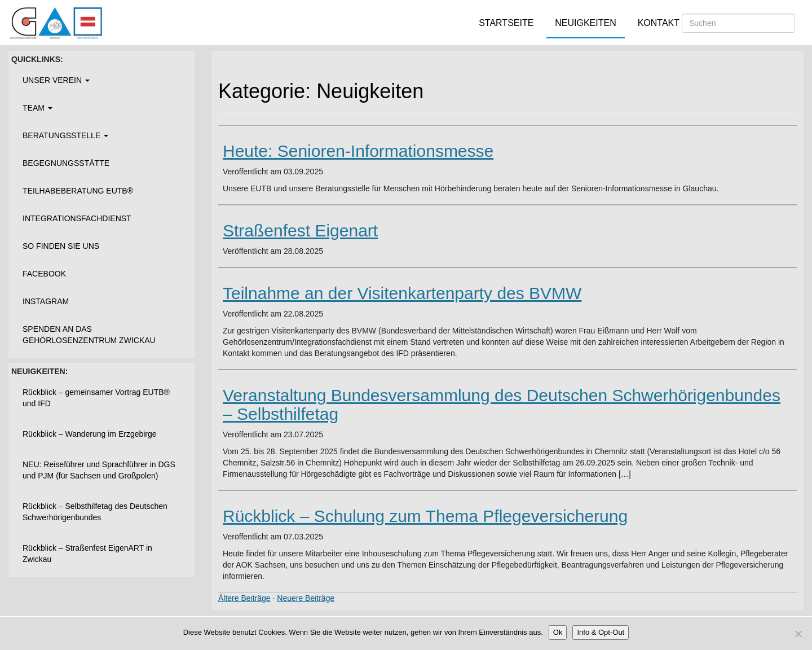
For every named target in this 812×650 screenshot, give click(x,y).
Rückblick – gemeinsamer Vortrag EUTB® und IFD (96, 398)
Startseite (506, 23)
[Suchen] (738, 23)
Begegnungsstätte (66, 163)
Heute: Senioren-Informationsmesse (358, 151)
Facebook (44, 274)
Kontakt (659, 23)
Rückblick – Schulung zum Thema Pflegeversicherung (425, 516)
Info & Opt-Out (601, 632)
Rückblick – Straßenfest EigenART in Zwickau (87, 554)
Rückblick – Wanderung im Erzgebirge (90, 434)
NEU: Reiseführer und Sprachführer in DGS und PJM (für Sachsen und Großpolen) (99, 470)
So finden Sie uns (61, 246)
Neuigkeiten (585, 23)
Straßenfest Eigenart (300, 230)
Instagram (46, 301)
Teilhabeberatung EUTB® (78, 191)
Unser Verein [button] (56, 80)
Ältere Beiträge (244, 598)
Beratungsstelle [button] (65, 135)
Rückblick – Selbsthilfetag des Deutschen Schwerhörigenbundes (95, 512)
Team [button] (37, 108)
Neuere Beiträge (306, 598)
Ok (558, 632)
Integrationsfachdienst (77, 218)
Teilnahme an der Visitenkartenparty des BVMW (402, 293)
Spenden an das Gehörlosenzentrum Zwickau (89, 335)
